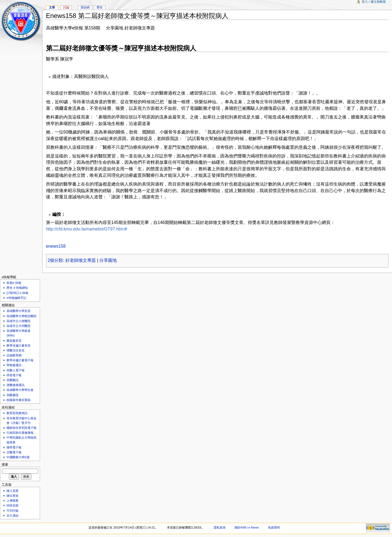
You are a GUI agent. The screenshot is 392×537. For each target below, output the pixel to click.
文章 (52, 7)
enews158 (56, 246)
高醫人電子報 (16, 370)
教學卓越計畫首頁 (19, 345)
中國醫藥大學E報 (18, 457)
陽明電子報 (14, 447)
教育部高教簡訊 (17, 413)
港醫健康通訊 (16, 385)
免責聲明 (274, 527)
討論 (66, 7)
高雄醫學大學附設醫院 (22, 316)
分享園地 (108, 260)
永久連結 (13, 515)
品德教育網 (14, 355)
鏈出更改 (13, 496)
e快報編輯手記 (16, 298)
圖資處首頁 (14, 341)
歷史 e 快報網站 (19, 288)
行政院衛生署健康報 (20, 433)
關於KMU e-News (247, 527)
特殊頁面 (13, 505)
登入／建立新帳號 (374, 2)
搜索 (5, 465)
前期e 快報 (14, 283)
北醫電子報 (14, 452)
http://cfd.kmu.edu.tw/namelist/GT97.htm (85, 229)
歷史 (100, 7)
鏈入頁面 (13, 491)
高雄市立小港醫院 (19, 321)
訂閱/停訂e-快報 (17, 293)
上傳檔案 (13, 500)
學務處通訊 (14, 365)
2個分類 (55, 260)
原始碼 (85, 7)
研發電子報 (14, 375)
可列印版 (13, 511)
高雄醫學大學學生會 (20, 390)
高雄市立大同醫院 (19, 326)
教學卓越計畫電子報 (20, 360)
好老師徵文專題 (81, 260)
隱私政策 (220, 527)
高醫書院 (13, 395)
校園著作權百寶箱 (19, 400)
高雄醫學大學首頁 (19, 311)
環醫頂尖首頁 (16, 350)
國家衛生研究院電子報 (22, 428)
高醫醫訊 (13, 380)
